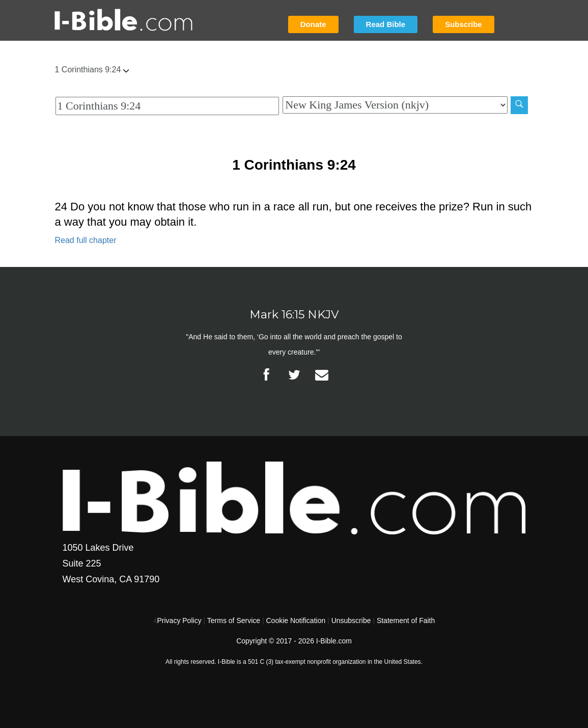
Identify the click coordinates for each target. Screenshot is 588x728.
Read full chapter (86, 240)
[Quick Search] (167, 106)
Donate (313, 24)
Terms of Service (234, 621)
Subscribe (464, 24)
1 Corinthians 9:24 (92, 70)
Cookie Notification (296, 621)
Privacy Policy (179, 621)
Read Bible (386, 24)
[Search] (519, 105)
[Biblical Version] (395, 105)
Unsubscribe (351, 621)
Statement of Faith (406, 621)
